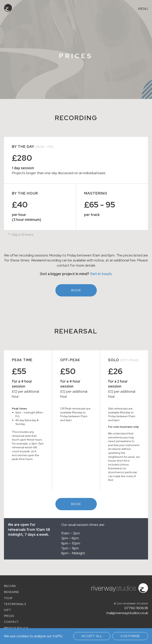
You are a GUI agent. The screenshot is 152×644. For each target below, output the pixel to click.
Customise (130, 636)
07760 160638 (136, 608)
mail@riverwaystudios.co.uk (127, 613)
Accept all (92, 636)
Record (10, 586)
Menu (143, 9)
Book (76, 290)
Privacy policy (16, 628)
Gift (8, 610)
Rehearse (11, 592)
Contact (11, 622)
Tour (8, 598)
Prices (9, 616)
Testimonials (15, 604)
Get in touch (101, 274)
